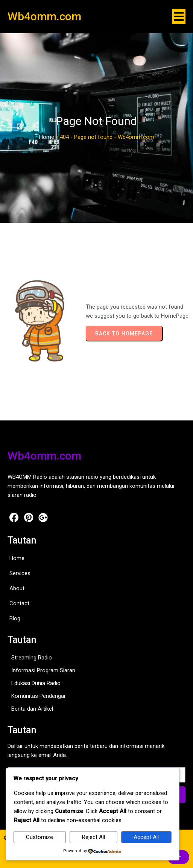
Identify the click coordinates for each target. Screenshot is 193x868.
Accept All (146, 837)
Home (47, 137)
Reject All (93, 837)
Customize (40, 837)
